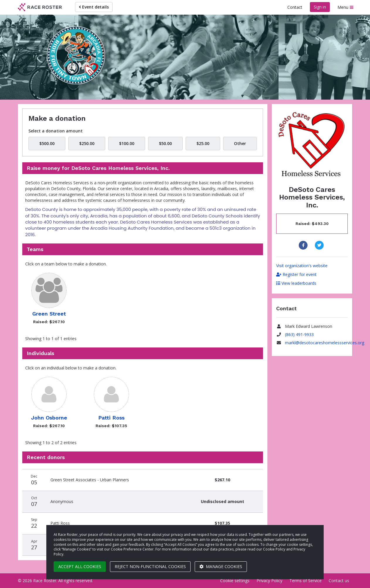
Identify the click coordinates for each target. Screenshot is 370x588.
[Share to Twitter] (320, 245)
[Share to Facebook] (304, 245)
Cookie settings (235, 581)
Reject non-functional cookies (150, 566)
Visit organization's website (302, 266)
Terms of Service (305, 581)
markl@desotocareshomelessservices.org (325, 343)
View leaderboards (296, 283)
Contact (295, 7)
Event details (94, 7)
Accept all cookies (80, 566)
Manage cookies (221, 566)
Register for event (296, 274)
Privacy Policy (269, 581)
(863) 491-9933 (299, 334)
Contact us (339, 581)
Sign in (320, 7)
